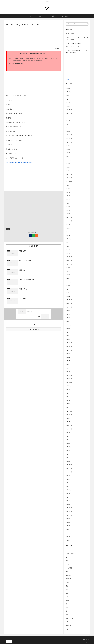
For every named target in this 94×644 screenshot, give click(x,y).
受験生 (8, 229)
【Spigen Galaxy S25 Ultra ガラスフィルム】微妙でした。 (76, 51)
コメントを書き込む (34, 329)
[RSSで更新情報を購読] (37, 235)
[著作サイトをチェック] (30, 235)
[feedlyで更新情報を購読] (34, 235)
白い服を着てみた (71, 34)
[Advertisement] (34, 36)
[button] (87, 24)
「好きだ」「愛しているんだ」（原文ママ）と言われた (77, 39)
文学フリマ (69, 79)
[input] (77, 24)
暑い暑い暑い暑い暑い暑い (73, 43)
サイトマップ (86, 640)
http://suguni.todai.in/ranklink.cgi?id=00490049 (19, 162)
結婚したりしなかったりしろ (74, 47)
